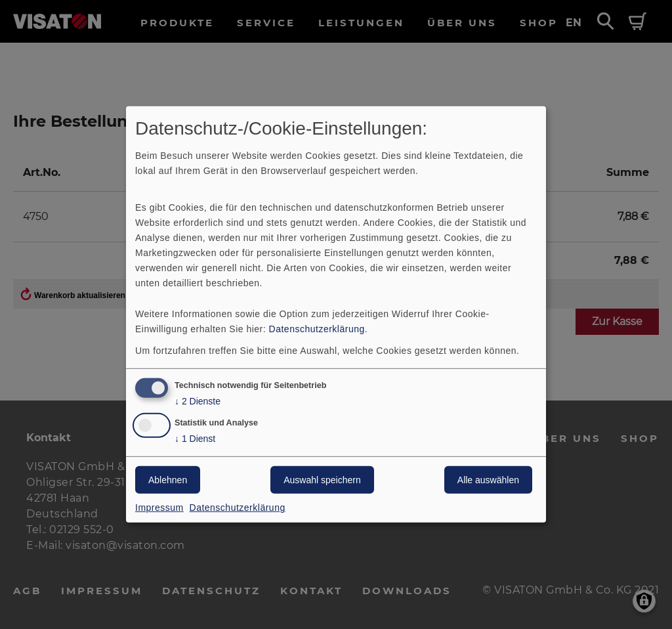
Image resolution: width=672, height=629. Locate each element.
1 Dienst (195, 439)
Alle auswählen (488, 480)
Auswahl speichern (322, 480)
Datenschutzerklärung (317, 328)
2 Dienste (198, 401)
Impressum (159, 508)
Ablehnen (168, 480)
